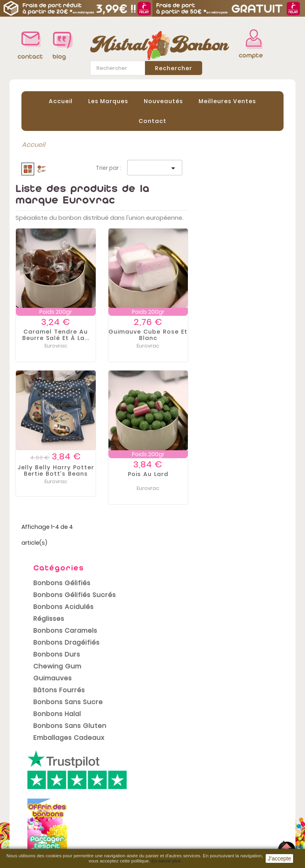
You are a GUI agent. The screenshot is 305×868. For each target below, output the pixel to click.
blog (59, 57)
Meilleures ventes (43, 789)
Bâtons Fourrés (53, 291)
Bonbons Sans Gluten (63, 327)
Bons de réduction (187, 823)
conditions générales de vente (53, 732)
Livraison (101, 765)
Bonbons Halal (51, 315)
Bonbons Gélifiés (56, 184)
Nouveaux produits (45, 777)
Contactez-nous (113, 833)
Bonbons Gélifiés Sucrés (63, 196)
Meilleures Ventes (227, 101)
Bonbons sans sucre (62, 303)
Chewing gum (51, 267)
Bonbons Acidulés (58, 208)
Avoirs (168, 799)
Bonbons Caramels (59, 231)
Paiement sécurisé (117, 821)
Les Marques (108, 101)
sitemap (100, 845)
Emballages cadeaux (63, 339)
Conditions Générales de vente (108, 799)
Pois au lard (243, 474)
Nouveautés (163, 101)
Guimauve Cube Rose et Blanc (243, 335)
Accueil (61, 101)
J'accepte (279, 858)
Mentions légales (114, 777)
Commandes (179, 787)
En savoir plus (166, 861)
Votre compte (180, 757)
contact (29, 57)
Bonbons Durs (51, 255)
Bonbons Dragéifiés (61, 243)
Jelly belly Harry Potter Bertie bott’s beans (151, 470)
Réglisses (43, 220)
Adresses (173, 811)
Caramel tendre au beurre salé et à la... (151, 335)
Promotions (34, 765)
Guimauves (47, 279)
